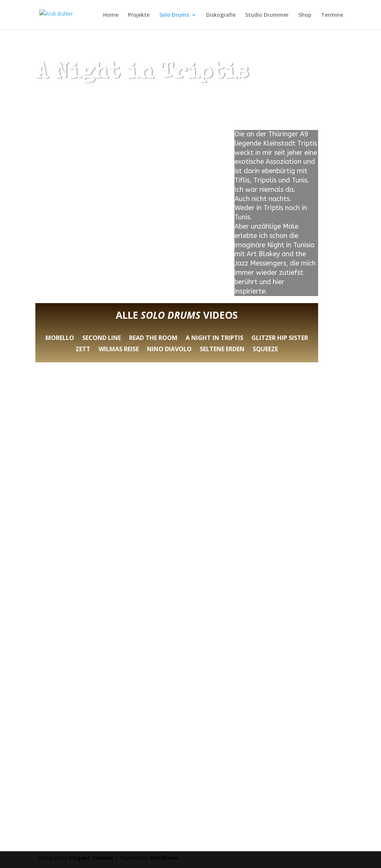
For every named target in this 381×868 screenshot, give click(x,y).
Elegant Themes (91, 858)
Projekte (139, 15)
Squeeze (265, 350)
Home (111, 15)
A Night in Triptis (214, 338)
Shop (305, 15)
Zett (83, 350)
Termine (332, 15)
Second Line (102, 338)
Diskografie (221, 15)
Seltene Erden (222, 350)
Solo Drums (174, 15)
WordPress (164, 858)
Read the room (153, 338)
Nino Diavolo (169, 350)
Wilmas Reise (119, 350)
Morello (60, 338)
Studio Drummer (267, 15)
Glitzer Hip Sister (280, 338)
